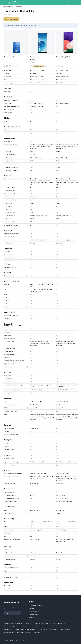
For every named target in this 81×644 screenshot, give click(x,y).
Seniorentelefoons (9, 632)
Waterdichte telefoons (24, 632)
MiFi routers (54, 626)
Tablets (37, 623)
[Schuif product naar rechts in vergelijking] (46, 66)
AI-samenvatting (11, 19)
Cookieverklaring (34, 614)
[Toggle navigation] (5, 2)
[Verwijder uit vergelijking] (31, 66)
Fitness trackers (58, 623)
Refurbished (37, 632)
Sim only (19, 623)
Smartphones (28, 623)
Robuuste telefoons (64, 629)
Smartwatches (47, 623)
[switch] (6, 66)
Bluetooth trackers (24, 626)
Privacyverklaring (34, 611)
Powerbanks (44, 626)
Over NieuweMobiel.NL (36, 605)
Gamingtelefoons (43, 629)
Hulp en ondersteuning (12, 613)
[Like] (52, 33)
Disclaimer (32, 617)
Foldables (53, 629)
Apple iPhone (20, 629)
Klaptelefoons (31, 629)
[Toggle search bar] (72, 2)
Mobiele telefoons (9, 623)
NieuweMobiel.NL (8, 7)
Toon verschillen (14, 66)
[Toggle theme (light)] (68, 2)
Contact (31, 608)
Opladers (35, 626)
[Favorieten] (76, 2)
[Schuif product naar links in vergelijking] (60, 66)
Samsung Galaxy (8, 629)
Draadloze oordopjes (10, 626)
